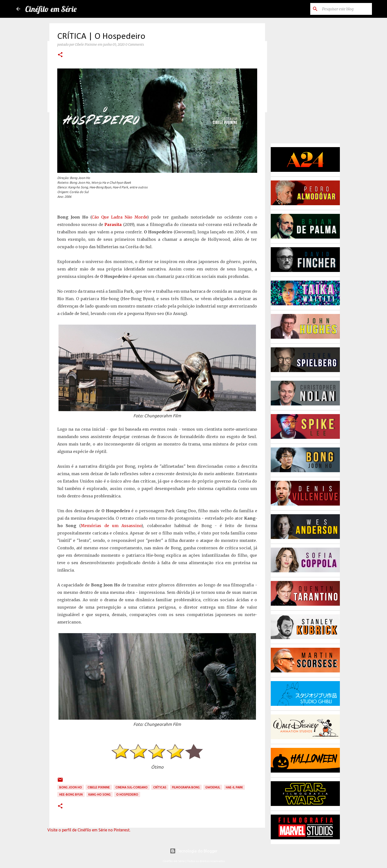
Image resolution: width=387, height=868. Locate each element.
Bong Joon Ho (71, 787)
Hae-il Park (234, 787)
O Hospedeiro (127, 794)
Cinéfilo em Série (51, 9)
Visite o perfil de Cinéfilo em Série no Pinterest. (89, 830)
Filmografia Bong (186, 787)
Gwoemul (213, 787)
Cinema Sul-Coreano (132, 787)
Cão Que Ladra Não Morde (119, 217)
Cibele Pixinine (99, 787)
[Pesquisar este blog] (346, 9)
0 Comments (135, 45)
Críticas (160, 787)
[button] (60, 55)
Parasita (113, 224)
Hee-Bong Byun (71, 794)
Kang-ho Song (99, 794)
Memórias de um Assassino (111, 526)
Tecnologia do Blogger (194, 851)
